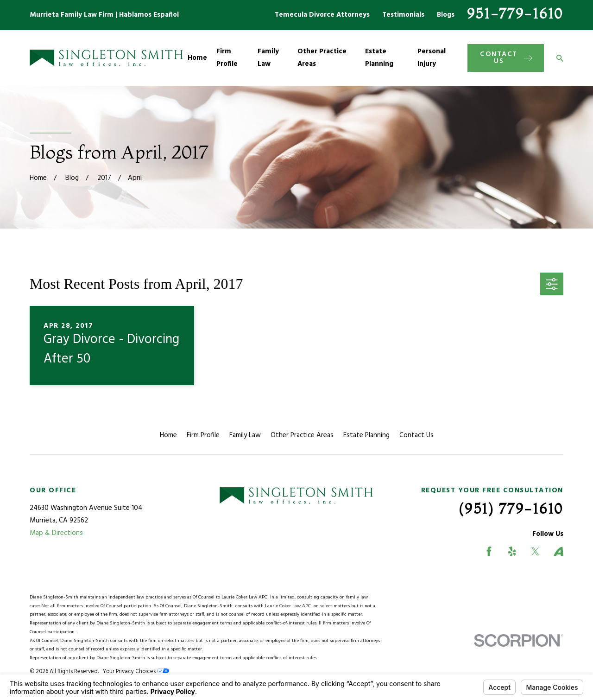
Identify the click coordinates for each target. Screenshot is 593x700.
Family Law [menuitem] (268, 58)
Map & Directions (56, 533)
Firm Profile (203, 435)
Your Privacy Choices (136, 672)
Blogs (446, 15)
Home (168, 435)
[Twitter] (535, 551)
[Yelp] (512, 551)
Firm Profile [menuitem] (227, 58)
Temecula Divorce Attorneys (322, 15)
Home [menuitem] (197, 58)
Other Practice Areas (302, 435)
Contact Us (416, 435)
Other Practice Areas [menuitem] (322, 58)
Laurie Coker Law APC (246, 597)
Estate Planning (366, 435)
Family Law (245, 435)
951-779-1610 (515, 14)
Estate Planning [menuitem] (379, 58)
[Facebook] (489, 551)
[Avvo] (558, 551)
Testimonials (403, 15)
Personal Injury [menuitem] (432, 58)
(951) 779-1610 (511, 509)
